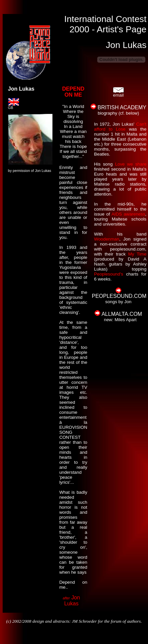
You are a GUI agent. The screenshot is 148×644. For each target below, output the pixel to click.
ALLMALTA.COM (122, 314)
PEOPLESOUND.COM (119, 296)
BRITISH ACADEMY (122, 107)
